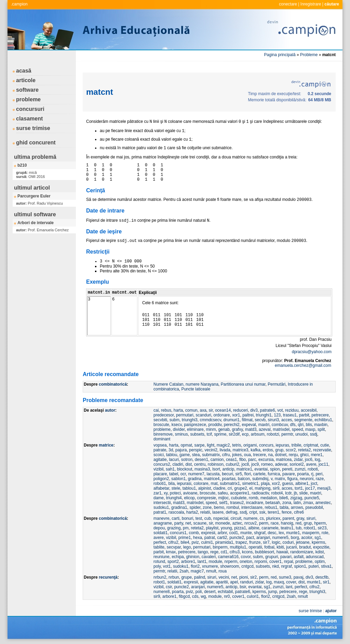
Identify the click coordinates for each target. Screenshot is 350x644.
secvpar (174, 547)
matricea (284, 460)
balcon (244, 479)
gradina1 (179, 507)
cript (253, 512)
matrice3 (241, 450)
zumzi (300, 469)
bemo (219, 507)
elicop (189, 498)
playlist (212, 528)
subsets (197, 434)
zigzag (296, 498)
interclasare (252, 507)
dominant (162, 439)
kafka (255, 450)
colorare (201, 484)
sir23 (322, 528)
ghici (304, 455)
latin (297, 503)
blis (309, 425)
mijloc (223, 498)
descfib (322, 577)
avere (311, 464)
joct (314, 484)
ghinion (193, 557)
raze (320, 479)
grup (279, 450)
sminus (181, 434)
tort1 (299, 488)
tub (299, 528)
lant (289, 587)
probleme (28, 99)
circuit (236, 518)
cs (262, 518)
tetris (237, 445)
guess (287, 484)
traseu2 (237, 503)
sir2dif (234, 434)
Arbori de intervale (36, 223)
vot (280, 410)
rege (214, 552)
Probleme (309, 55)
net (188, 523)
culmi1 (207, 542)
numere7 (196, 474)
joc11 (324, 464)
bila (171, 484)
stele (176, 488)
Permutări (277, 384)
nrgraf (286, 566)
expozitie (321, 547)
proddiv (215, 425)
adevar (281, 464)
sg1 (318, 538)
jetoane (303, 542)
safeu (223, 493)
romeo (267, 464)
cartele (259, 474)
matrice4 (212, 479)
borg (295, 538)
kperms (318, 542)
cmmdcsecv (210, 420)
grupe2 (240, 488)
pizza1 (240, 528)
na (271, 455)
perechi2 (232, 425)
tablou (172, 455)
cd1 (224, 552)
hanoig (287, 523)
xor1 (236, 415)
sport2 (173, 562)
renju (293, 455)
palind (200, 577)
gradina (195, 479)
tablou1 (189, 488)
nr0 (227, 596)
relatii (205, 512)
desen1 (201, 460)
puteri (313, 566)
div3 (254, 410)
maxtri (264, 425)
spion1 (300, 566)
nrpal (289, 562)
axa (203, 410)
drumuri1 (232, 420)
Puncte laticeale (196, 389)
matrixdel (281, 429)
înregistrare (311, 4)
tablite (159, 547)
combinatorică (113, 384)
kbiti (280, 547)
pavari (286, 557)
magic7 (197, 571)
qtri (301, 425)
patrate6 (268, 410)
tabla (284, 507)
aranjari (263, 538)
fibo (243, 460)
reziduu (292, 410)
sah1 (170, 469)
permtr (287, 434)
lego (187, 547)
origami (250, 445)
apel (234, 582)
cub (208, 518)
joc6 (309, 460)
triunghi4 (174, 498)
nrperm (231, 562)
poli (199, 592)
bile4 (185, 542)
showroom (230, 566)
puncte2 (237, 538)
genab (224, 429)
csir (169, 587)
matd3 (251, 429)
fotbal (269, 547)
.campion (19, 4)
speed (298, 429)
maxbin (321, 425)
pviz (195, 542)
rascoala (176, 512)
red (298, 523)
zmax (308, 503)
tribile (297, 445)
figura (292, 479)
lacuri (174, 460)
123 (277, 415)
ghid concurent (36, 143)
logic (276, 542)
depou (159, 528)
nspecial (221, 518)
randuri (247, 582)
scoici (159, 455)
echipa (178, 557)
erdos (268, 450)
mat (214, 484)
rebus (166, 410)
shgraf (260, 533)
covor (246, 557)
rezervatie (322, 450)
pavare (289, 474)
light (211, 445)
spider (195, 507)
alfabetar (161, 488)
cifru (226, 455)
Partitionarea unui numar (243, 384)
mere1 (317, 455)
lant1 (202, 562)
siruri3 (274, 420)
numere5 (280, 538)
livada (225, 450)
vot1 (167, 566)
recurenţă (108, 577)
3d (171, 450)
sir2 (253, 577)
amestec (323, 503)
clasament (29, 119)
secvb (260, 420)
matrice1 (244, 469)
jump (273, 592)
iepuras (282, 445)
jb (295, 493)
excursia (266, 460)
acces (287, 420)
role (325, 533)
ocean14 (223, 410)
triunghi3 (190, 420)
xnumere (210, 566)
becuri (227, 474)
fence (287, 512)
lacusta (213, 474)
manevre (161, 518)
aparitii (222, 582)
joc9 (255, 464)
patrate (160, 450)
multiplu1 (238, 547)
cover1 (275, 562)
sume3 (285, 577)
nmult (211, 571)
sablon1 (178, 479)
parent (288, 518)
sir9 (276, 488)
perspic (196, 450)
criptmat (311, 445)
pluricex (273, 518)
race (275, 523)
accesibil (309, 410)
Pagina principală (280, 55)
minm (211, 429)
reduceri (240, 410)
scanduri (203, 415)
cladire (219, 488)
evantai (261, 469)
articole (26, 80)
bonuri (187, 518)
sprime (220, 434)
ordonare (221, 415)
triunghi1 (264, 415)
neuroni (307, 479)
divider (179, 429)
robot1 (310, 528)
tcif (209, 434)
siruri (311, 518)
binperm (220, 547)
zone (207, 507)
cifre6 (299, 512)
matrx (280, 479)
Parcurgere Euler (34, 196)
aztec (237, 523)
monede (223, 523)
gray (300, 518)
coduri (288, 542)
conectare (288, 4)
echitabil (225, 592)
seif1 (223, 503)
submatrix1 (230, 484)
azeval (265, 429)
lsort (216, 469)
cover (291, 582)
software (27, 90)
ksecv (177, 425)
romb (253, 498)
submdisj (260, 479)
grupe (186, 577)
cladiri (178, 464)
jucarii (291, 547)
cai (156, 410)
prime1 (185, 538)
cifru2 (173, 542)
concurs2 (162, 464)
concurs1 (178, 533)
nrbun (174, 577)
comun (191, 410)
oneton (246, 562)
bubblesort (265, 552)
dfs (293, 425)
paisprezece (195, 425)
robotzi (273, 434)
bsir (243, 587)
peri (319, 474)
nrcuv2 (251, 523)
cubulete (239, 498)
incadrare (255, 503)
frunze (255, 542)
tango (203, 552)
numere (251, 518)
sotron (187, 460)
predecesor (164, 415)
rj (312, 474)
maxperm (311, 533)
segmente (303, 420)
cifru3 (235, 552)
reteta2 (304, 450)
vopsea (160, 445)
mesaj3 (324, 488)
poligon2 (161, 479)
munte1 (293, 533)
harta (178, 410)
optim (320, 562)
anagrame (163, 523)
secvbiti (160, 420)
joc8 (245, 464)
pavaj (299, 577)
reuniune (161, 557)
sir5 (239, 474)
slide (304, 493)
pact (250, 538)
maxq (279, 582)
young (226, 528)
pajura (181, 450)
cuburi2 (232, 464)
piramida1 (224, 542)
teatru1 (287, 528)
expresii (208, 533)
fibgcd (184, 596)
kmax (171, 552)
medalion (269, 498)
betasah (273, 503)
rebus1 (271, 507)
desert (210, 592)
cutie (325, 445)
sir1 (326, 582)
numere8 (161, 592)
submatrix (211, 455)
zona (287, 503)
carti (176, 518)
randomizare (302, 552)
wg (203, 596)
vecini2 (211, 450)
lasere (218, 512)
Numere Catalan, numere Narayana (186, 384)
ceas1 (231, 460)
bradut (305, 547)
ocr (183, 474)
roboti (313, 469)
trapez (241, 542)
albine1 (302, 484)
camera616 (228, 557)
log (318, 460)
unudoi (301, 434)
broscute (161, 425)
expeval (249, 425)
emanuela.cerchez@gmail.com (303, 365)
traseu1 (290, 415)
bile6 (284, 498)
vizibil (158, 469)
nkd (275, 566)
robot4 (277, 493)
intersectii (162, 503)
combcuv (280, 425)
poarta (303, 474)
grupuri (272, 557)
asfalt (299, 557)
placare (160, 474)
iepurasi (184, 484)
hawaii (282, 552)
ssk (262, 512)
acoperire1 (240, 493)
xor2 (276, 484)
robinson (216, 464)
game (185, 455)
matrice (106, 445)
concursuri (30, 109)
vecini (224, 577)
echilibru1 (323, 420)
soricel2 (297, 464)
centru (200, 464)
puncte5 (312, 498)
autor (110, 410)
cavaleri (209, 557)
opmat (186, 445)
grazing (174, 528)
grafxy (237, 429)
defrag (231, 512)
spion (275, 469)
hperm (320, 523)
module (215, 562)
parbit (304, 415)
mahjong (262, 488)
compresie (206, 498)
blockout (185, 469)
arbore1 (188, 562)
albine (254, 528)
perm (264, 523)
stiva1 (326, 566)
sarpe (199, 445)
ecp (245, 434)
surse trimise (33, 128)
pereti (287, 469)
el (251, 488)
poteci (175, 493)
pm (186, 528)
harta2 (192, 512)
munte (246, 533)
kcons (247, 552)
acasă (24, 71)
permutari (185, 415)
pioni (244, 577)
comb (194, 533)
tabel (174, 474)
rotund (159, 562)
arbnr (222, 533)
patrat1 (160, 512)
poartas (229, 479)
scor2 (291, 450)
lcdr (288, 493)
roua (223, 571)
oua (247, 455)
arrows (297, 507)
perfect (160, 542)
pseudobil (314, 507)
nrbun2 (160, 577)
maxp (310, 429)
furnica (274, 474)
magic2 (223, 445)
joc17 (310, 488)
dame (159, 498)
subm (174, 420)
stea (196, 455)
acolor (307, 538)
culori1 (253, 596)
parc (252, 460)
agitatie (160, 460)
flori (248, 474)
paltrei (248, 415)
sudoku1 (161, 507)
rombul (233, 507)
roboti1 (160, 484)
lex (281, 533)
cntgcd (247, 566)
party (179, 523)
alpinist (205, 488)
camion (217, 460)
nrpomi (261, 562)
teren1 (273, 512)
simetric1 (251, 484)
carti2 (222, 538)
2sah (184, 571)
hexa (198, 538)
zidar (298, 460)
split (321, 429)
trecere (260, 455)
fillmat (247, 420)
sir (211, 410)
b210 (22, 165)
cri (230, 488)
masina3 (202, 469)
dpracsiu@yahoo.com (312, 352)
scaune (200, 523)
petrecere (320, 415)
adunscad (315, 557)
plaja (265, 484)
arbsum (258, 434)
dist (189, 464)
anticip (228, 469)
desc (272, 533)
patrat (210, 538)
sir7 (266, 542)
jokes (237, 455)
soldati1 (160, 533)
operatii (255, 547)
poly (157, 566)
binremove (163, 434)
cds (195, 596)
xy (166, 493)
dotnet (281, 455)
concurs (266, 445)
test (199, 518)
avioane (190, 493)
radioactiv (260, 493)
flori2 (195, 566)
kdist (320, 552)
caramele (270, 528)
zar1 (157, 493)
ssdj (314, 434)
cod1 (234, 533)
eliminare (195, 429)
